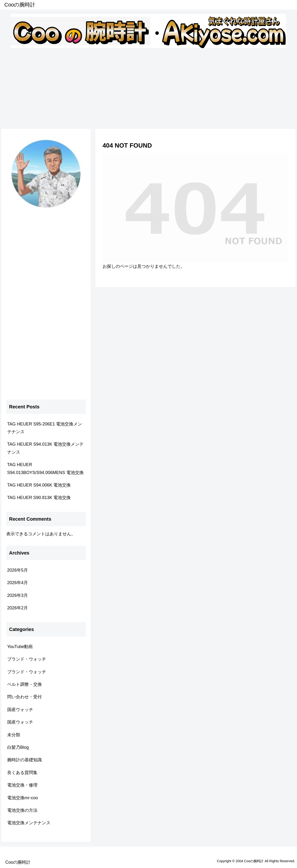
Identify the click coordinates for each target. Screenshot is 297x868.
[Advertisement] (148, 87)
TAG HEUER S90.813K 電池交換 (39, 498)
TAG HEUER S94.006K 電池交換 (39, 485)
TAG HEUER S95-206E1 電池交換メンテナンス (45, 428)
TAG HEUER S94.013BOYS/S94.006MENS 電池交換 (45, 468)
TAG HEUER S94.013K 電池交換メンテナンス (46, 448)
